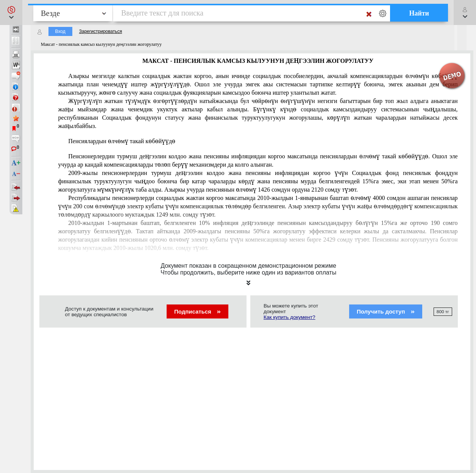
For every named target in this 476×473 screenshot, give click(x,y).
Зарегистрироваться (101, 31)
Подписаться (197, 311)
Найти (419, 13)
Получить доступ (386, 311)
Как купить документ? (290, 317)
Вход (60, 31)
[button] (11, 12)
